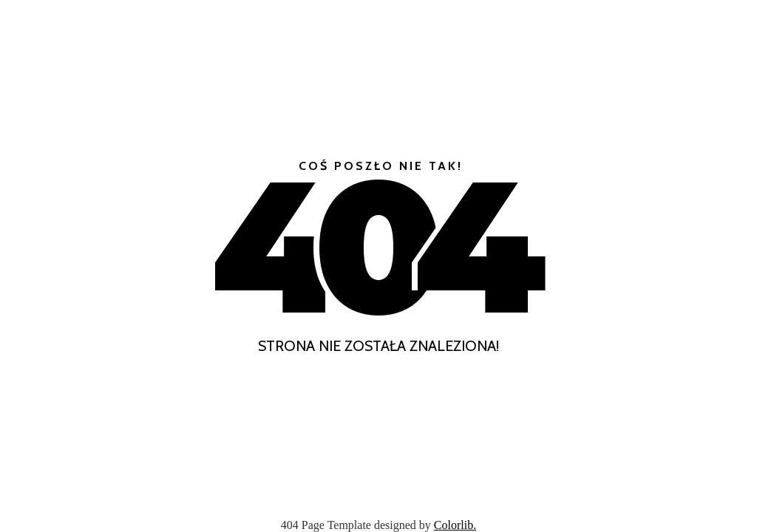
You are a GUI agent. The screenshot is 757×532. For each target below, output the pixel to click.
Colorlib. (455, 525)
